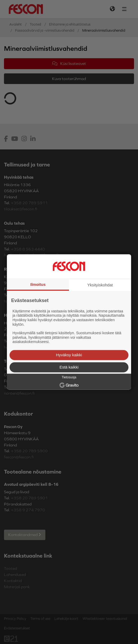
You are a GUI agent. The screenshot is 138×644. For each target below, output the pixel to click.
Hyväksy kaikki (69, 355)
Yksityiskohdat (100, 285)
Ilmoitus (38, 284)
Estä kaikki (69, 367)
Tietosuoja (69, 377)
